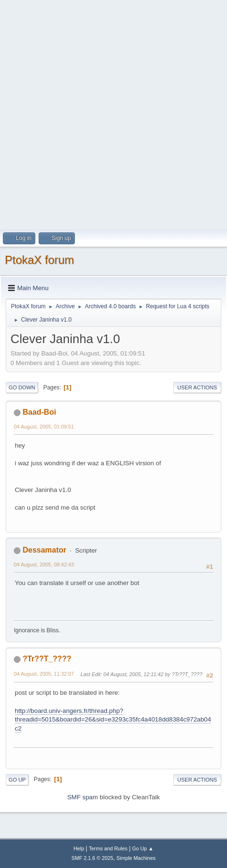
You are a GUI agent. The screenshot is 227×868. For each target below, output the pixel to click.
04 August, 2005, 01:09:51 (44, 427)
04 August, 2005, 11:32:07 (44, 674)
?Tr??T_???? (47, 659)
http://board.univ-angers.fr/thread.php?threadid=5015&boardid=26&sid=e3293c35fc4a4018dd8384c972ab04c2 (113, 720)
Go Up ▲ (143, 848)
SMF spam (83, 797)
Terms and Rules (108, 848)
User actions (197, 387)
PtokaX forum (39, 260)
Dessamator (44, 550)
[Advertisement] (113, 114)
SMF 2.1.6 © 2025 (93, 858)
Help (79, 848)
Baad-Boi (39, 412)
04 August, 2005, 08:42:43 (44, 565)
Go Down (22, 387)
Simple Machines (136, 858)
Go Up (17, 780)
